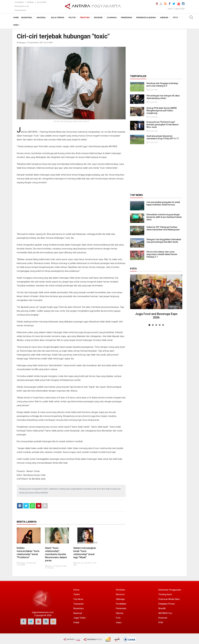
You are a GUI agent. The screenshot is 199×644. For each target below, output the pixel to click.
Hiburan (120, 613)
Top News (19, 2)
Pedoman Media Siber (169, 599)
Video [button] (16, 25)
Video (119, 623)
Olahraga (120, 599)
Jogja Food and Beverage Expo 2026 (156, 316)
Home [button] (16, 18)
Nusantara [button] (27, 18)
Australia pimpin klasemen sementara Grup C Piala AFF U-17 (163, 137)
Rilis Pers (42, 2)
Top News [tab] (136, 195)
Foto (133, 269)
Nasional (78, 613)
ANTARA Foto (165, 613)
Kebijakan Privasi (167, 604)
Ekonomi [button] (98, 18)
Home (76, 590)
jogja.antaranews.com (43, 612)
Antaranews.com (22, 6)
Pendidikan (121, 604)
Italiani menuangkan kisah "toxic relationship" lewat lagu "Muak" (85, 553)
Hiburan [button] (164, 18)
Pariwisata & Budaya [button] (146, 18)
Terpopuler (79, 604)
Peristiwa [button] (85, 18)
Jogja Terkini (80, 618)
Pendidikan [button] (126, 18)
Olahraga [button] (112, 18)
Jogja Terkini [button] (57, 18)
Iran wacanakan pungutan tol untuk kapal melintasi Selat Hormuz (163, 203)
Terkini (30, 2)
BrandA (162, 608)
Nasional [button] (41, 18)
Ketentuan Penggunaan (170, 590)
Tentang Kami (20, 10)
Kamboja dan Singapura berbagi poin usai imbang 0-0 (162, 85)
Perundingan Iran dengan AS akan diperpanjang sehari (163, 97)
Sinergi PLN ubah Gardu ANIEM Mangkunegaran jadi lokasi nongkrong (162, 111)
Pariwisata (121, 608)
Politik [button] (72, 18)
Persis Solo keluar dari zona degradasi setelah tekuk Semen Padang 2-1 (162, 254)
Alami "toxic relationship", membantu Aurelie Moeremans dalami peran (56, 554)
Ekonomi (120, 594)
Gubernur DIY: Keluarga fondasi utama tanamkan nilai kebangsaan (163, 228)
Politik (76, 623)
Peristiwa (120, 590)
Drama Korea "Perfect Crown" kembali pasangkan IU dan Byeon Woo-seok (163, 125)
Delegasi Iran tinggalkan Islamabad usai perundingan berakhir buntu (164, 241)
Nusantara (78, 608)
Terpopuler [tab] (138, 76)
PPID (161, 623)
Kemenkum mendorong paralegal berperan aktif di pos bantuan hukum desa (164, 217)
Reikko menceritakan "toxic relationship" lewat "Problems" (28, 553)
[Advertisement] (71, 208)
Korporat (163, 618)
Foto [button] (175, 18)
